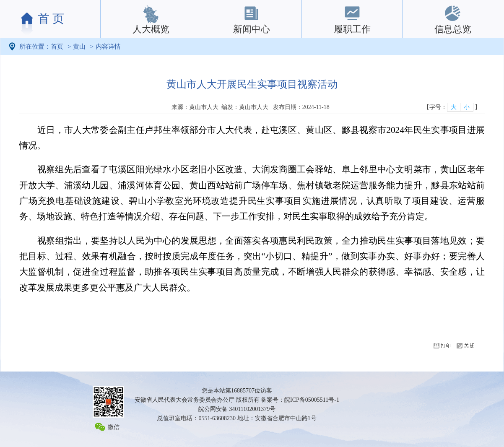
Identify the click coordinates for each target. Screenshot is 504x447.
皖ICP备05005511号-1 (312, 400)
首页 (57, 47)
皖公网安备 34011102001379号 (237, 409)
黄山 (79, 47)
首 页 (51, 19)
